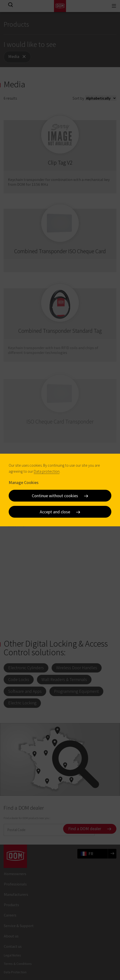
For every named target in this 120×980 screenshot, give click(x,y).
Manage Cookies (24, 482)
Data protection (47, 471)
